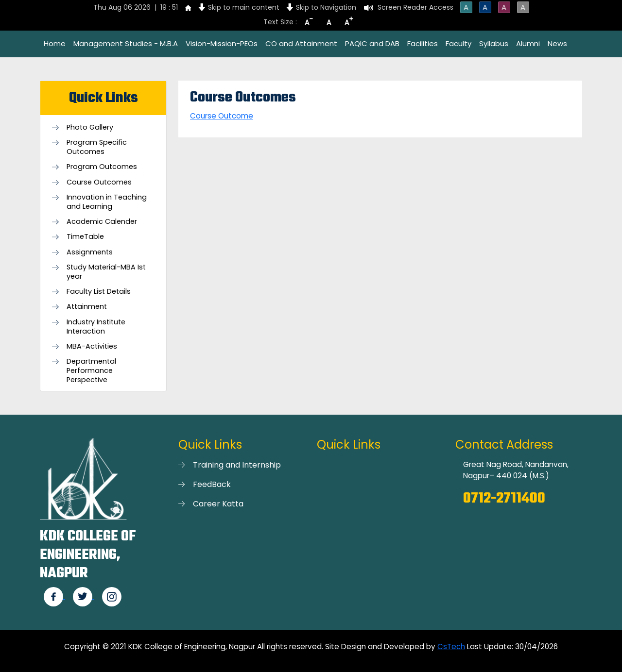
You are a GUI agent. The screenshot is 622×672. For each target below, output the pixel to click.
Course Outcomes (99, 182)
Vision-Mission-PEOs (222, 43)
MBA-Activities (92, 346)
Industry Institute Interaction (96, 327)
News (557, 43)
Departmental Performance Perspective (91, 371)
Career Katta (218, 504)
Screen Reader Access (415, 7)
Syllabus (494, 43)
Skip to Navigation (326, 7)
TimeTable (85, 237)
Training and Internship (237, 465)
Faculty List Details (99, 292)
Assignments (90, 252)
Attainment (87, 307)
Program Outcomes (102, 167)
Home (55, 43)
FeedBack (212, 484)
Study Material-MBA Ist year (106, 272)
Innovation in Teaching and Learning (107, 202)
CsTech (451, 647)
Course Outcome (222, 116)
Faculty (458, 43)
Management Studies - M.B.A (126, 43)
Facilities (423, 43)
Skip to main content (244, 7)
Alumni (528, 43)
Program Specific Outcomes (97, 147)
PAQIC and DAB (372, 43)
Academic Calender (102, 222)
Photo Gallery (90, 127)
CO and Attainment (301, 43)
